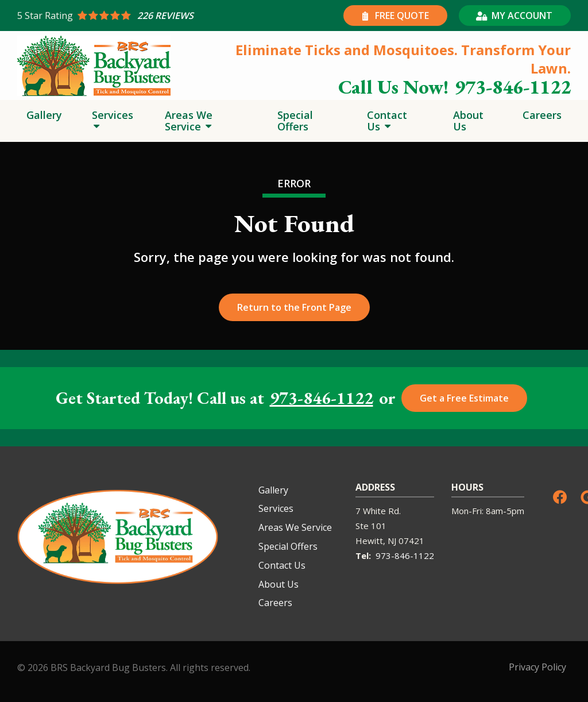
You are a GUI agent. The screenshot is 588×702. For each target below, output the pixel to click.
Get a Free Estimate (464, 398)
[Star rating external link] (156, 16)
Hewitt (369, 541)
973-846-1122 (322, 398)
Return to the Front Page (294, 307)
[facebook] (560, 496)
